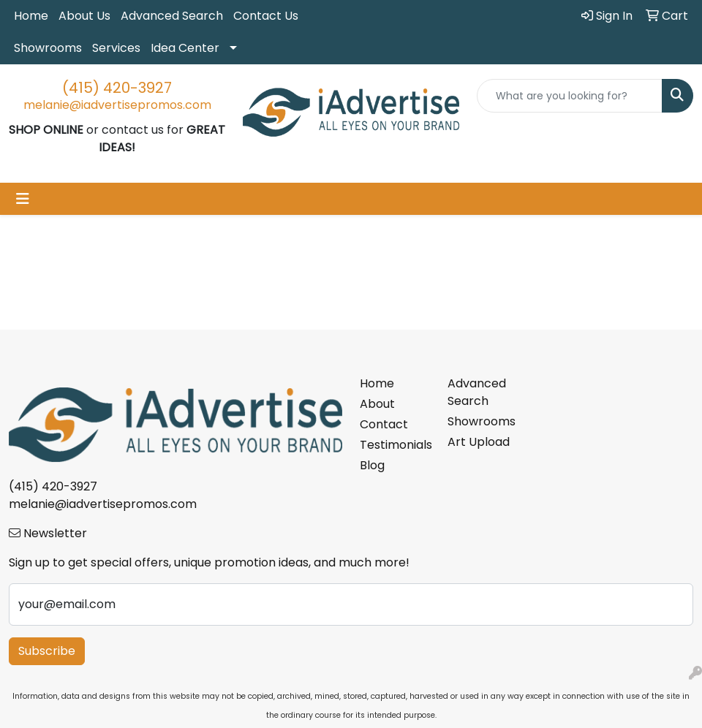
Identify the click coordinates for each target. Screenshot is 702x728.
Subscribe (47, 651)
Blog (372, 465)
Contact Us (266, 16)
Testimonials (395, 445)
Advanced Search (172, 16)
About (377, 404)
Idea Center (185, 48)
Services (116, 48)
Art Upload (479, 442)
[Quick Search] (570, 96)
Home (31, 16)
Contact (384, 424)
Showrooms (48, 48)
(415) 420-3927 (117, 88)
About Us (84, 16)
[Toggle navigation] (23, 199)
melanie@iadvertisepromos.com (117, 105)
